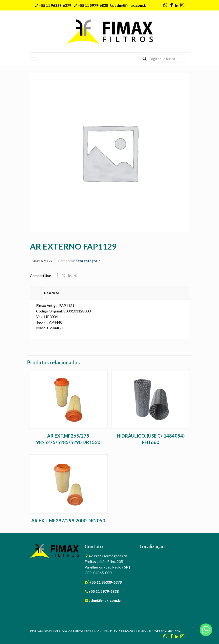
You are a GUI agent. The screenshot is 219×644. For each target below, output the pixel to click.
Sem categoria (88, 261)
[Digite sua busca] (163, 59)
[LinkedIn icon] (177, 5)
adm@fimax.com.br (105, 600)
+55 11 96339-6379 (106, 582)
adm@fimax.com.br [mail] (131, 5)
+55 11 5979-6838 (104, 591)
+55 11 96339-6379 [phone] (55, 5)
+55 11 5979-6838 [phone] (93, 5)
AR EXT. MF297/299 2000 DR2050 (68, 521)
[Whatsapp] (206, 632)
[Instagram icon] (182, 5)
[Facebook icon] (171, 5)
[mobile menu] (34, 59)
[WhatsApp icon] (165, 5)
